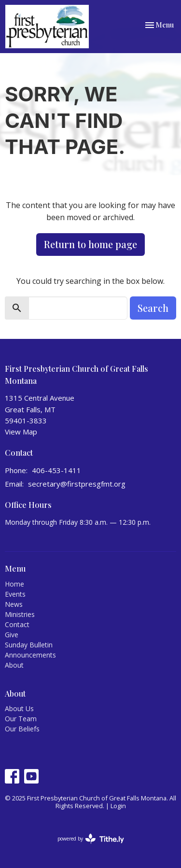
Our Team (21, 719)
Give (12, 635)
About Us (19, 708)
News (14, 604)
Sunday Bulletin (29, 645)
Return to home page (90, 244)
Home (14, 584)
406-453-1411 (56, 470)
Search (153, 308)
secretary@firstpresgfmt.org (77, 484)
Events (15, 594)
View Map (21, 432)
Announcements (30, 655)
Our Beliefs (22, 729)
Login (118, 806)
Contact (17, 624)
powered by (91, 839)
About (14, 665)
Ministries (20, 614)
